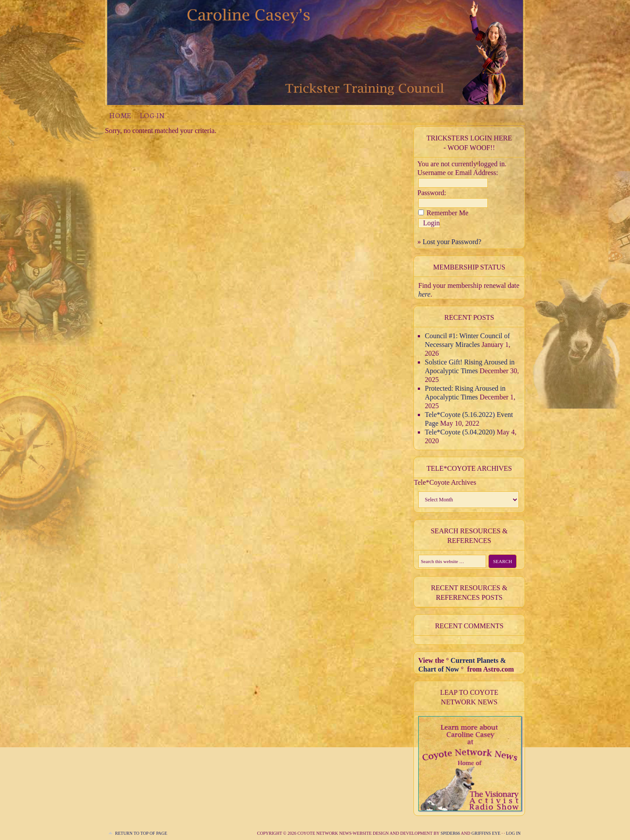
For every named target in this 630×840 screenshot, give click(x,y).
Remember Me (448, 213)
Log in (513, 833)
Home (120, 115)
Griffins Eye (486, 833)
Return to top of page (141, 833)
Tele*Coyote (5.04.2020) (460, 432)
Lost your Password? (452, 242)
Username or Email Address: (458, 173)
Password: (432, 193)
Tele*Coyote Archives (445, 482)
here (424, 294)
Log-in (152, 115)
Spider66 (450, 833)
